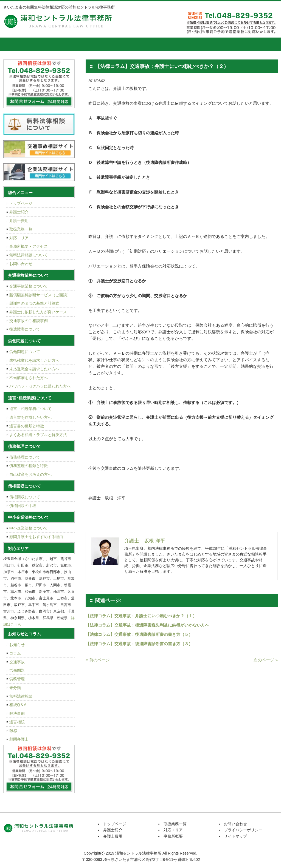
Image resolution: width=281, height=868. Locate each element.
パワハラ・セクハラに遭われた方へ (40, 386)
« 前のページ (98, 660)
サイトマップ (235, 836)
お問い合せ (257, 44)
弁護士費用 (92, 44)
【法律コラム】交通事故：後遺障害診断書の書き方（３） (139, 644)
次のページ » (266, 660)
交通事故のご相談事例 (29, 321)
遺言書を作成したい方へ (30, 417)
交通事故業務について (29, 286)
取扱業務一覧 (134, 44)
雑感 (13, 731)
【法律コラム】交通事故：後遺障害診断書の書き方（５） (139, 634)
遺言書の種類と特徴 (27, 426)
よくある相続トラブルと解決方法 (38, 435)
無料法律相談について (29, 255)
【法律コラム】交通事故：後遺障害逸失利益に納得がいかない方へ (147, 625)
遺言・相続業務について (30, 409)
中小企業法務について (29, 528)
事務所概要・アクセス (29, 246)
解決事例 (17, 713)
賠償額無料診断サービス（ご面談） (40, 295)
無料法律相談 (21, 696)
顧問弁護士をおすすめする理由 (36, 537)
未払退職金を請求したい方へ (34, 369)
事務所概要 (216, 44)
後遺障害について (25, 329)
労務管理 (17, 679)
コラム (15, 653)
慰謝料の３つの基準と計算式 (34, 303)
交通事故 (17, 662)
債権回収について (25, 497)
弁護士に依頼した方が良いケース (38, 312)
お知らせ (17, 645)
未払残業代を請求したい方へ (34, 360)
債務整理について (25, 457)
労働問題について (25, 352)
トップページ (17, 44)
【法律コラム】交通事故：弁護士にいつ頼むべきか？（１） (141, 616)
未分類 (15, 688)
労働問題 (17, 670)
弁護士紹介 (51, 44)
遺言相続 (17, 722)
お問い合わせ (21, 264)
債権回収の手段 (23, 506)
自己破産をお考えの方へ (30, 474)
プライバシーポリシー (243, 830)
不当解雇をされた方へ (29, 378)
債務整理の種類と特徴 (29, 466)
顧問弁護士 (19, 739)
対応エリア (175, 44)
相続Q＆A (18, 705)
